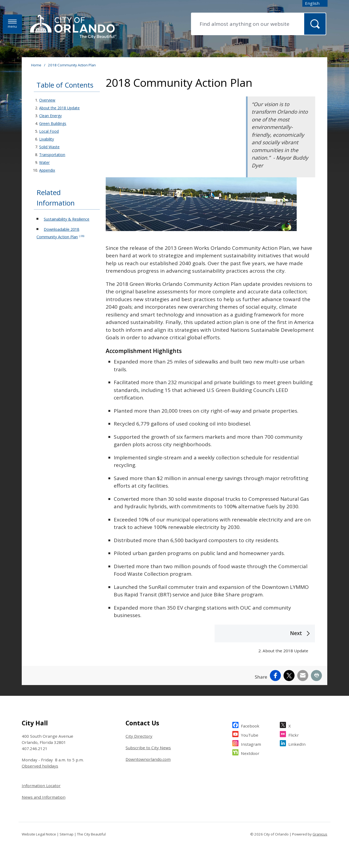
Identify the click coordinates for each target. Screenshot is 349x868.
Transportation (52, 155)
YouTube (250, 734)
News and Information (44, 797)
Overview (47, 100)
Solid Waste (49, 147)
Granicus (320, 834)
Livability (47, 139)
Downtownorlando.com (148, 759)
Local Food (49, 131)
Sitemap (67, 834)
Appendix (47, 170)
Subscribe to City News (148, 748)
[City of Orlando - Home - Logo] (74, 27)
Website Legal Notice (39, 834)
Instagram (251, 743)
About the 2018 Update (59, 108)
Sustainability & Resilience (67, 219)
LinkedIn (297, 743)
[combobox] (315, 3)
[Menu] (12, 24)
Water (44, 162)
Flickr (294, 734)
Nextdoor (250, 753)
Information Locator (41, 786)
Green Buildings (53, 123)
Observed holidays (40, 766)
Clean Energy (50, 116)
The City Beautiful (91, 834)
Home (36, 65)
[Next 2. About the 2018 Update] (265, 642)
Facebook (250, 725)
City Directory (139, 736)
